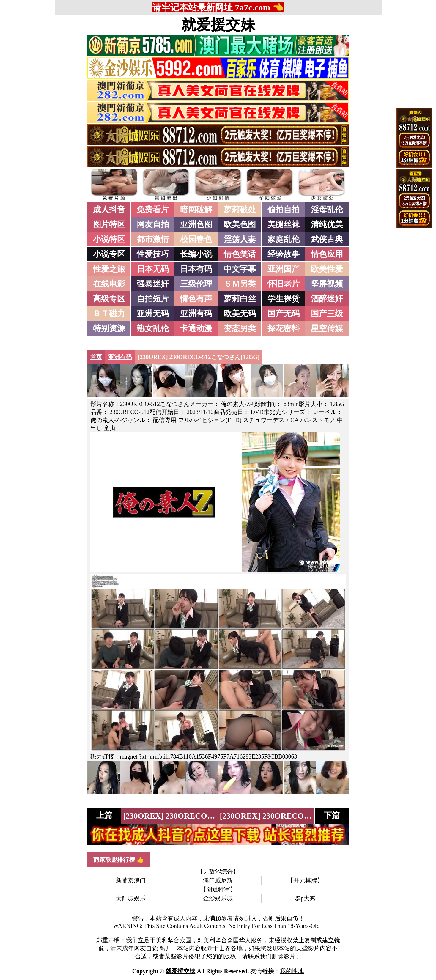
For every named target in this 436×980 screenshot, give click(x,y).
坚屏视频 (327, 284)
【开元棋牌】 (305, 880)
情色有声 (196, 299)
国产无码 (284, 314)
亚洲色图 (196, 224)
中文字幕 (240, 269)
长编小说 (196, 254)
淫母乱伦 (327, 210)
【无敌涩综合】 (218, 872)
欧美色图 (240, 224)
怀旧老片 (284, 284)
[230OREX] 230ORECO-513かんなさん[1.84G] (206, 816)
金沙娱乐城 (218, 898)
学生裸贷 (284, 299)
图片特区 (109, 224)
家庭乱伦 (284, 239)
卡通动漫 (196, 328)
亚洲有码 (196, 314)
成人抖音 (109, 210)
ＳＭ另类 (240, 284)
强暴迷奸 (153, 284)
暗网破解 (196, 210)
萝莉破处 (240, 210)
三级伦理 (196, 284)
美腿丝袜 (284, 224)
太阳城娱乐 (131, 898)
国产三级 (327, 314)
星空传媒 (327, 328)
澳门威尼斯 (218, 880)
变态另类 (240, 328)
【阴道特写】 (218, 889)
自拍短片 (153, 299)
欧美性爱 (327, 269)
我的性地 (292, 971)
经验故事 (284, 254)
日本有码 (196, 269)
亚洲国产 (284, 269)
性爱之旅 (109, 269)
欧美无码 (240, 314)
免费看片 (153, 210)
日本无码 (153, 269)
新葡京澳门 (131, 880)
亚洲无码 (153, 314)
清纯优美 (327, 224)
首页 (96, 357)
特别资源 (109, 328)
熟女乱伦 (153, 328)
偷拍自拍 (284, 210)
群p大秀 (305, 898)
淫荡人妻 (240, 239)
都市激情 (153, 239)
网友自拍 (153, 224)
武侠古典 (327, 239)
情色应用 (327, 254)
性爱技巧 (153, 254)
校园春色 (196, 239)
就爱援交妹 (218, 25)
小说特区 (109, 239)
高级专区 (109, 299)
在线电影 (109, 284)
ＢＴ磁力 (109, 314)
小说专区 (109, 254)
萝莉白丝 (240, 299)
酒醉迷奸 (327, 299)
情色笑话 (240, 254)
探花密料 (284, 328)
